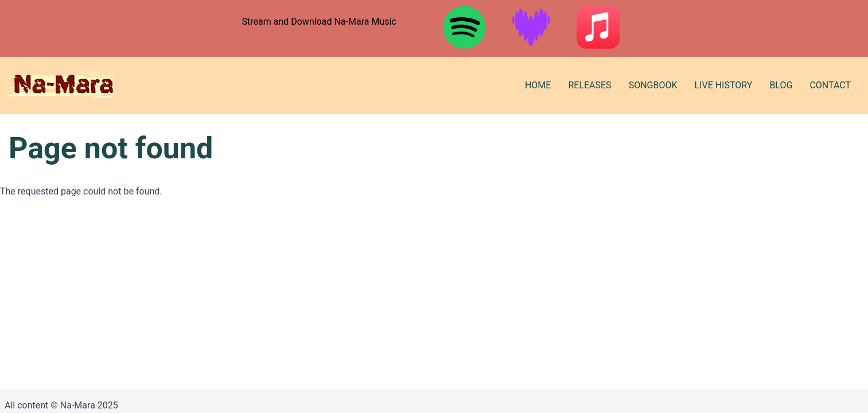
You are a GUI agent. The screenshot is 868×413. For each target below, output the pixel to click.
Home (538, 85)
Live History (723, 85)
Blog (781, 85)
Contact (830, 85)
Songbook (653, 85)
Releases (589, 85)
